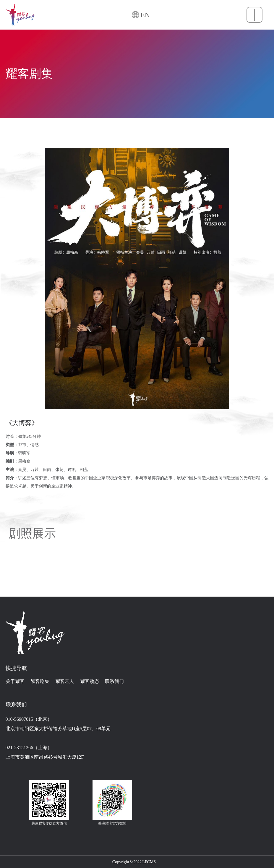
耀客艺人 (65, 681)
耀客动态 (90, 681)
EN (145, 15)
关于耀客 (15, 681)
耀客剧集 (40, 681)
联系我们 (114, 681)
